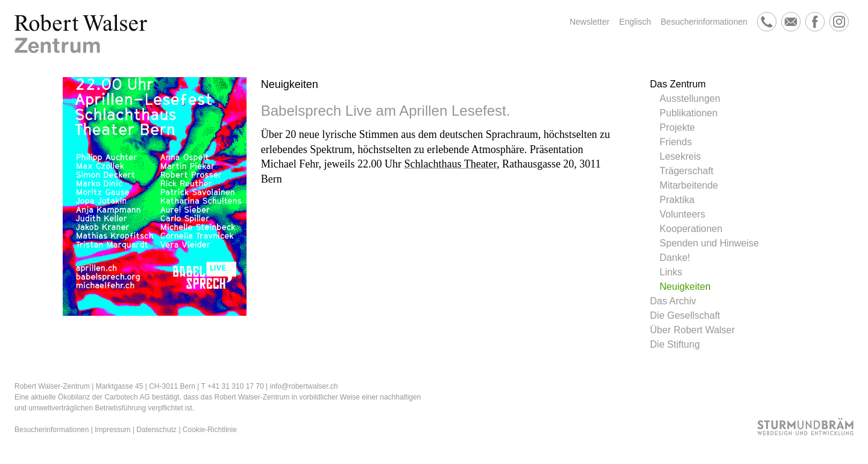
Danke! (675, 258)
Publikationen (688, 113)
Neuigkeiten (685, 287)
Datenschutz (156, 430)
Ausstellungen (690, 99)
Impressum (112, 430)
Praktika (677, 200)
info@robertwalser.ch (303, 386)
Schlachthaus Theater (451, 164)
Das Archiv (673, 301)
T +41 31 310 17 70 (232, 386)
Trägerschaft (686, 171)
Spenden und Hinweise (709, 243)
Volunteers (682, 214)
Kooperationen (691, 229)
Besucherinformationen (704, 22)
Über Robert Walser (692, 330)
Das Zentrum (678, 84)
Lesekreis (680, 156)
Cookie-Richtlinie (210, 430)
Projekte (677, 127)
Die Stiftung (675, 344)
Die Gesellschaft (685, 315)
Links (671, 272)
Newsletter (590, 22)
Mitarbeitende (689, 185)
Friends (675, 142)
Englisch (635, 22)
